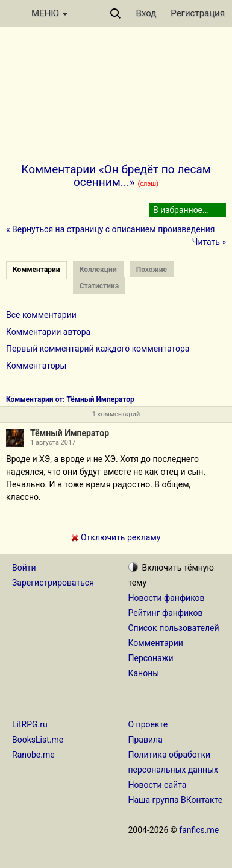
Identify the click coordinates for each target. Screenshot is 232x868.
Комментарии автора (48, 332)
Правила (146, 740)
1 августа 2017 (53, 442)
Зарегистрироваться (53, 583)
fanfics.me (199, 830)
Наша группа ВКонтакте (176, 800)
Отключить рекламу (116, 537)
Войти (24, 568)
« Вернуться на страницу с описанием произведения (110, 229)
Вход (146, 13)
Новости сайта (158, 785)
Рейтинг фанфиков (166, 613)
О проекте (148, 724)
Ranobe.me (33, 755)
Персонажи (151, 658)
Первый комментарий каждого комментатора (98, 349)
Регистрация (198, 13)
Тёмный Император (70, 433)
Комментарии (156, 643)
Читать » (209, 242)
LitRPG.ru (30, 724)
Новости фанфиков (167, 598)
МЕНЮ (50, 13)
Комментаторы (36, 366)
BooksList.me (38, 740)
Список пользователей (174, 628)
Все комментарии (41, 315)
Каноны (144, 673)
